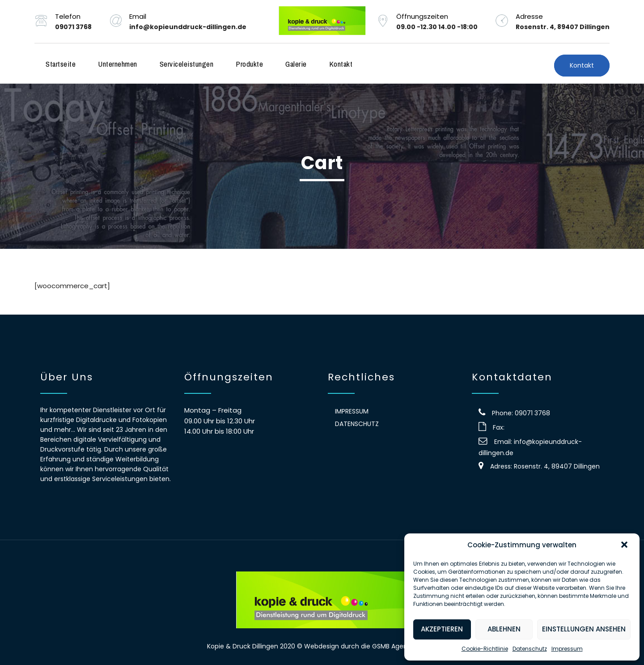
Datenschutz (530, 649)
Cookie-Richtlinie (485, 649)
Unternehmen (118, 64)
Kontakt (341, 64)
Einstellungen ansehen (584, 629)
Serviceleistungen (187, 64)
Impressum (567, 649)
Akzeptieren (442, 629)
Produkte (249, 64)
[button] (625, 546)
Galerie (296, 64)
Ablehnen (504, 629)
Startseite (61, 64)
